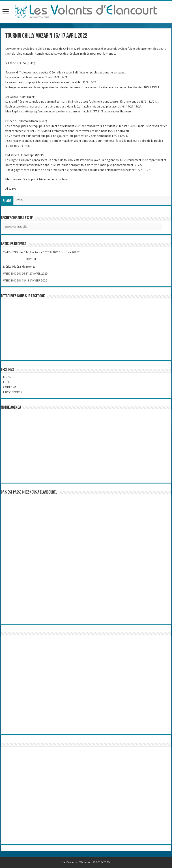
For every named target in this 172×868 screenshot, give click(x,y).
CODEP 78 (10, 387)
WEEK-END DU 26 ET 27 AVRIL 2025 (25, 274)
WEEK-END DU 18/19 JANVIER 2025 (25, 280)
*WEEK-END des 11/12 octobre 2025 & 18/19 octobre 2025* (41, 252)
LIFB (6, 382)
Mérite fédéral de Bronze (19, 267)
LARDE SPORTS (13, 392)
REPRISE (32, 259)
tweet (19, 199)
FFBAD (7, 377)
